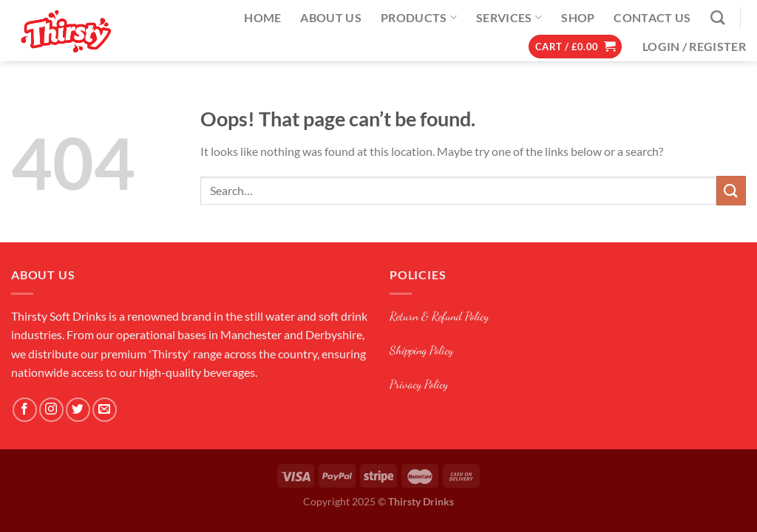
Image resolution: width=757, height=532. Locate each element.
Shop (578, 17)
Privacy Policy (419, 384)
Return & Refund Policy (439, 316)
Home (262, 17)
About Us (331, 17)
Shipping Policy (421, 350)
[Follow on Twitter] (78, 410)
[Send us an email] (105, 410)
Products (419, 18)
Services (509, 18)
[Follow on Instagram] (51, 410)
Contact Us (652, 17)
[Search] (717, 17)
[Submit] (731, 190)
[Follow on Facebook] (25, 410)
